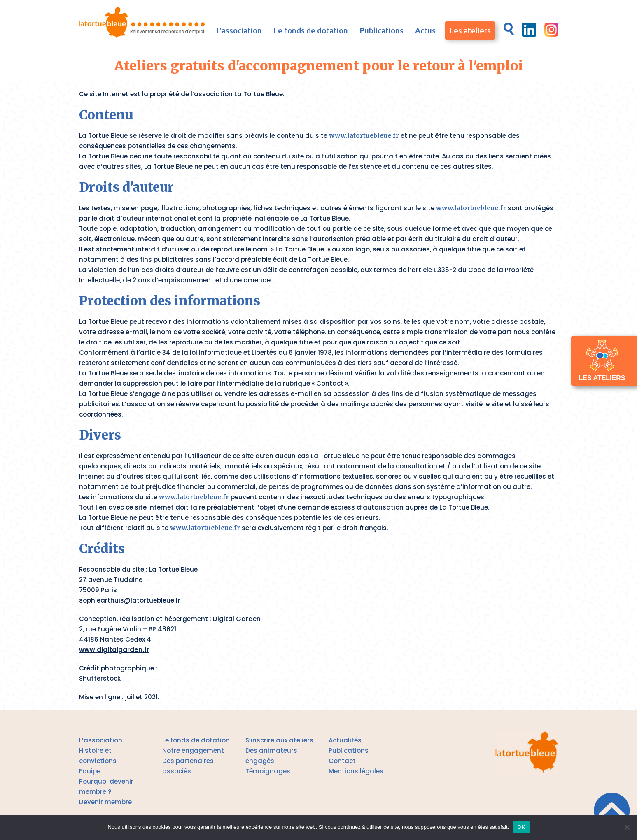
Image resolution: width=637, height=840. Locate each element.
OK (521, 827)
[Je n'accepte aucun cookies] (627, 827)
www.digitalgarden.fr (114, 650)
